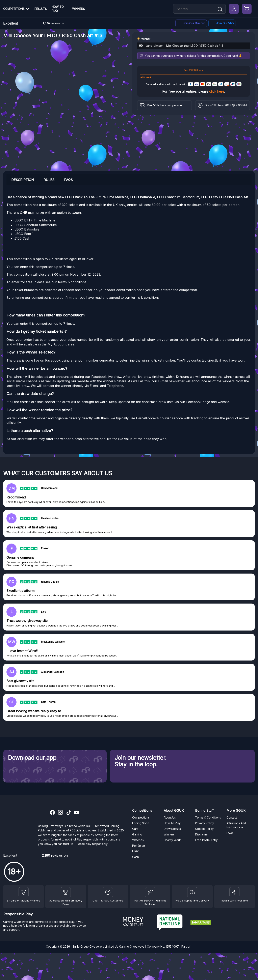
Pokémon (139, 846)
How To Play (58, 9)
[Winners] (24, 892)
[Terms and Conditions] (192, 892)
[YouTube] (77, 813)
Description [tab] (23, 180)
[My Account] (234, 9)
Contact (232, 817)
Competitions (14, 9)
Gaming (137, 834)
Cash (136, 857)
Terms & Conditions (208, 817)
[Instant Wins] (234, 892)
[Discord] (191, 23)
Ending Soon (141, 823)
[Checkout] (247, 9)
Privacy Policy (204, 823)
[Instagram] (60, 813)
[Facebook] (222, 23)
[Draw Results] (108, 892)
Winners (79, 9)
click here (217, 91)
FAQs (230, 833)
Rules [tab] (49, 180)
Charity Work (172, 840)
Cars (135, 829)
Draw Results (172, 829)
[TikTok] (69, 813)
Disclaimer (202, 834)
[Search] (220, 10)
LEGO (136, 851)
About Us (170, 817)
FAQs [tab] (68, 180)
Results (41, 9)
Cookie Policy (204, 829)
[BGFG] (150, 892)
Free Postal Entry (206, 840)
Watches (138, 840)
